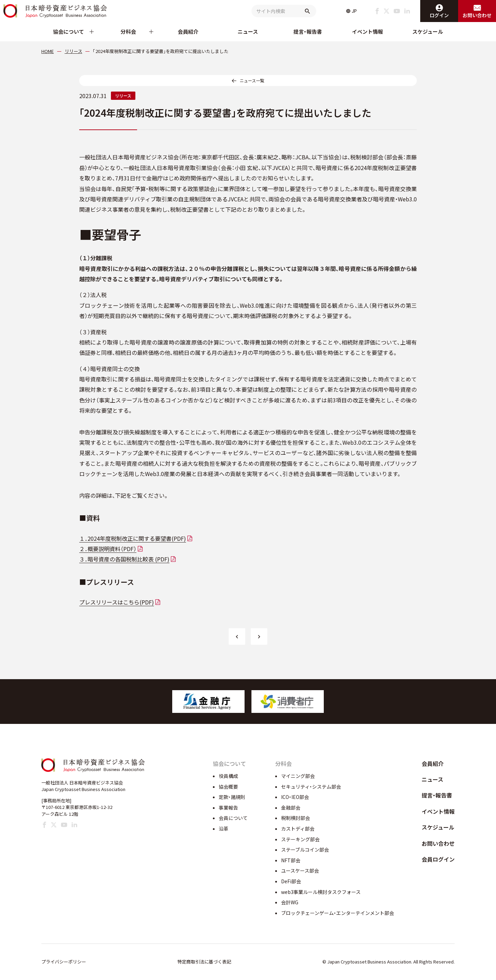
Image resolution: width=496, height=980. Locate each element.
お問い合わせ (438, 843)
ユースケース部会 (300, 871)
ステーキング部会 (300, 839)
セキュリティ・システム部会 (311, 787)
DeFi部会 (291, 881)
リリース (123, 96)
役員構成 (228, 776)
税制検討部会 (296, 818)
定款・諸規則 (232, 797)
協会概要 (228, 787)
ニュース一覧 (252, 80)
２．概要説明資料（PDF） (108, 549)
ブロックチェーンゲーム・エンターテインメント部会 (338, 913)
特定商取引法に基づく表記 (204, 962)
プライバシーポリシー (64, 962)
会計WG (290, 902)
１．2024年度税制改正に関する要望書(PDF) (133, 538)
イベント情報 (368, 31)
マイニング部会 (298, 776)
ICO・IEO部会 (295, 797)
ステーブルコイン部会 (305, 850)
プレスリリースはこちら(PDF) (117, 602)
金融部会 (291, 808)
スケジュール (428, 31)
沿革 (224, 829)
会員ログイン (438, 859)
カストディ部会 (298, 829)
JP (354, 11)
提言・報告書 (308, 31)
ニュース (248, 31)
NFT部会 (291, 860)
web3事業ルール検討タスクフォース (321, 892)
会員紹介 (188, 31)
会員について (233, 818)
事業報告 (228, 808)
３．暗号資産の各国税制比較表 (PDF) (124, 559)
